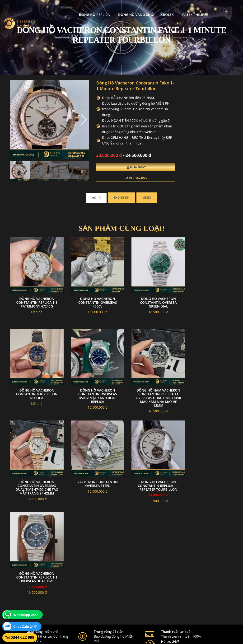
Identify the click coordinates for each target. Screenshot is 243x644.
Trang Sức (52, 26)
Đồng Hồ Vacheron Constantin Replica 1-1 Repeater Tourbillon (35, 483)
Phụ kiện (78, 26)
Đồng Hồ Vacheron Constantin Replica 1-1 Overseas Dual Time (93, 483)
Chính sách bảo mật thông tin (106, 579)
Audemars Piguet (196, 8)
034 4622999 (127, 184)
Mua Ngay (127, 174)
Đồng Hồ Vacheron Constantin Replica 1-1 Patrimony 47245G (35, 306)
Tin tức (101, 26)
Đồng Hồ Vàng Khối (99, 8)
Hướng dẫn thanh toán (102, 590)
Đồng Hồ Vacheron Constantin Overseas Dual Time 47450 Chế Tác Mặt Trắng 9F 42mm (150, 396)
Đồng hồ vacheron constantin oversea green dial (150, 306)
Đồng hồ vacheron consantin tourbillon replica (208, 306)
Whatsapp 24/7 (26, 615)
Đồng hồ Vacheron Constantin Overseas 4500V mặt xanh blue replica (35, 396)
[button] (77, 117)
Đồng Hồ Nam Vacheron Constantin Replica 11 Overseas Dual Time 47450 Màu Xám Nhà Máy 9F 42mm (93, 398)
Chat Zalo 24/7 (25, 627)
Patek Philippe (158, 8)
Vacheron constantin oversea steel (208, 392)
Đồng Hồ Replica (58, 8)
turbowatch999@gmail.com (37, 601)
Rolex (132, 8)
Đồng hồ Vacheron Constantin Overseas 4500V (93, 306)
